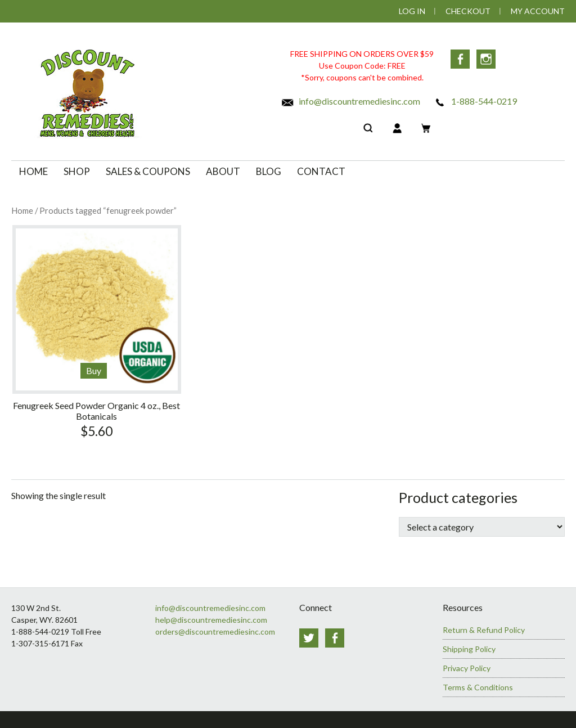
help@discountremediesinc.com (211, 620)
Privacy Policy (467, 668)
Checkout (468, 11)
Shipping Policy (469, 649)
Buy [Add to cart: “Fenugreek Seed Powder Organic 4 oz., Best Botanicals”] (94, 370)
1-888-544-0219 (475, 101)
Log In (412, 11)
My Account (538, 11)
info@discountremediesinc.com (350, 101)
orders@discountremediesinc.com (215, 632)
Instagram (486, 59)
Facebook (460, 59)
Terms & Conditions (478, 687)
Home (22, 210)
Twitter (309, 638)
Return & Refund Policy (484, 630)
